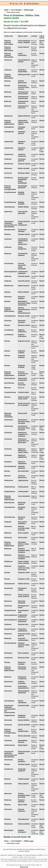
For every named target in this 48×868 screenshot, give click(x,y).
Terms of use (24, 867)
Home (6, 10)
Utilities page (29, 10)
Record (42, 41)
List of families (16, 10)
